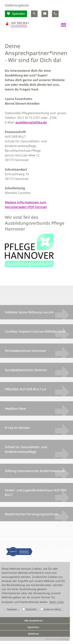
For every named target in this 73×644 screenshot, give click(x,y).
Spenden (18, 14)
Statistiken (31, 609)
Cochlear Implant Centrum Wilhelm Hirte (35, 331)
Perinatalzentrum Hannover (26, 351)
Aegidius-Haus (15, 408)
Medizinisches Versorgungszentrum (32, 514)
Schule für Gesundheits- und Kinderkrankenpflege (26, 449)
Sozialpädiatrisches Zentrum (26, 370)
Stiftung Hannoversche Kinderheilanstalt (35, 471)
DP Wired (63, 639)
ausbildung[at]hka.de (31, 122)
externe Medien (52, 609)
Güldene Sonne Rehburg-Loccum (29, 312)
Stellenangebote (17, 5)
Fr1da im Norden (17, 428)
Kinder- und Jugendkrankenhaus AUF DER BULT (36, 492)
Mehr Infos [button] (57, 602)
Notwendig (13, 609)
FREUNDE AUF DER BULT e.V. (26, 389)
